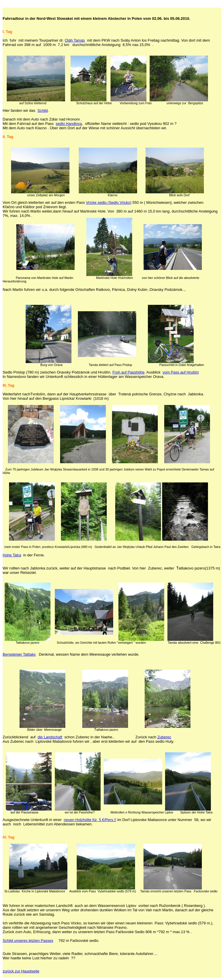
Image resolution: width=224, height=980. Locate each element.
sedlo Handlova (69, 124)
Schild (42, 110)
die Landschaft (50, 737)
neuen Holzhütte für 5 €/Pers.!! (90, 820)
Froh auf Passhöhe (128, 372)
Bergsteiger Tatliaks (19, 654)
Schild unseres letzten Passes (28, 941)
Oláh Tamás (75, 40)
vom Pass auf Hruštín (181, 372)
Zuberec (164, 737)
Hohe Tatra (12, 555)
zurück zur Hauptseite (21, 971)
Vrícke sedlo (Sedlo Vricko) (108, 202)
